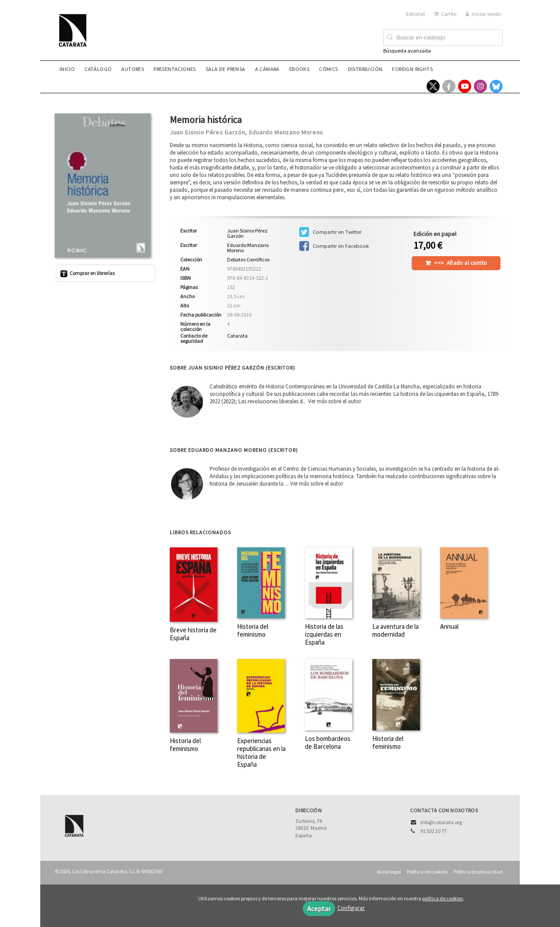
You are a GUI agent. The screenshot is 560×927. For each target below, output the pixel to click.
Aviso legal (389, 872)
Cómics (328, 69)
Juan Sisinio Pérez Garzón (208, 132)
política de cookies (443, 898)
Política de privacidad (478, 872)
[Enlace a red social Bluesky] (496, 86)
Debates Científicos (248, 260)
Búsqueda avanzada (407, 51)
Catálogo (98, 69)
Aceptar (319, 909)
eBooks (299, 69)
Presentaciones (175, 69)
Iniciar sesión (483, 14)
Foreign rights (412, 69)
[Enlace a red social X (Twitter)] (433, 86)
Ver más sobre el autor (334, 401)
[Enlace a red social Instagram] (480, 86)
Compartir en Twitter (330, 232)
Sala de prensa (226, 69)
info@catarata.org (441, 822)
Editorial (415, 14)
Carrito (445, 14)
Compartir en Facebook (334, 246)
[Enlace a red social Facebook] (449, 86)
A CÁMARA (267, 69)
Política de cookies (427, 872)
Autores (133, 69)
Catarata (237, 336)
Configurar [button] (351, 908)
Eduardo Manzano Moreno (286, 132)
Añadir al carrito (460, 263)
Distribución (365, 69)
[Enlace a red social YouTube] (465, 86)
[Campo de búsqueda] (443, 38)
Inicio (67, 69)
